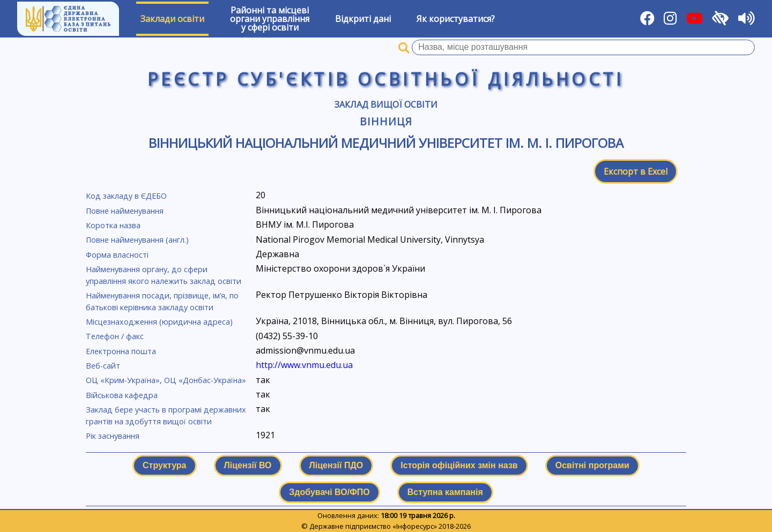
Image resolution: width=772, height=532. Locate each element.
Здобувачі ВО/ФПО (329, 492)
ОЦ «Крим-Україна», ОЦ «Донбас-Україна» (166, 380)
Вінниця (386, 121)
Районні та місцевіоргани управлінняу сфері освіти (270, 19)
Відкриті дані (363, 19)
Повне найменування (125, 211)
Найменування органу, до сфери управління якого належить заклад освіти (164, 275)
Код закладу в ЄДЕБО (126, 196)
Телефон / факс (115, 336)
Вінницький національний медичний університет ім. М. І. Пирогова (386, 143)
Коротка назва (113, 225)
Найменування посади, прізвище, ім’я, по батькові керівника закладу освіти (162, 301)
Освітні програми (592, 465)
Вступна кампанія (445, 492)
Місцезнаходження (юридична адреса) (159, 322)
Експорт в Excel (636, 171)
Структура (164, 465)
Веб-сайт (103, 366)
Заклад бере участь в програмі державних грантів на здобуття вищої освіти (166, 415)
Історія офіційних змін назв (459, 465)
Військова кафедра (122, 395)
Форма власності (117, 255)
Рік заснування (113, 436)
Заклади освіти (172, 19)
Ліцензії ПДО (336, 465)
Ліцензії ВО (248, 465)
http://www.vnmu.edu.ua (304, 365)
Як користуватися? (456, 19)
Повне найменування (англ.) (137, 240)
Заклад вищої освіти (386, 104)
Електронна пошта (121, 351)
